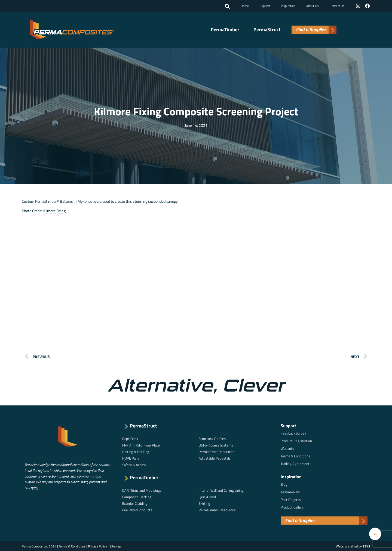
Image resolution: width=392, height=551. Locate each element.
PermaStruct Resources (217, 451)
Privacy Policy (97, 546)
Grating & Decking (136, 451)
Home (245, 6)
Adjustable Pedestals (215, 458)
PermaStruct (267, 29)
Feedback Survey (293, 433)
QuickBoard (207, 496)
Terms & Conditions (295, 455)
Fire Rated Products (137, 509)
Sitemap (115, 546)
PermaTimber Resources (217, 509)
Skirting (204, 503)
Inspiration (288, 6)
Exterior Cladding (135, 503)
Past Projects (291, 499)
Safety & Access (134, 464)
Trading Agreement (295, 463)
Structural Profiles (212, 438)
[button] (228, 6)
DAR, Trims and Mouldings (142, 490)
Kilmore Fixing (54, 210)
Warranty (287, 448)
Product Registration (296, 440)
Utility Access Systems (216, 445)
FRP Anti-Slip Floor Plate (141, 445)
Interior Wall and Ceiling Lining (221, 490)
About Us (313, 6)
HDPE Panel (131, 458)
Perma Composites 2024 (39, 546)
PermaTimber (225, 29)
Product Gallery (292, 507)
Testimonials (290, 491)
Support (265, 6)
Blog (284, 484)
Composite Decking (137, 496)
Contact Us (337, 6)
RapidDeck (130, 438)
